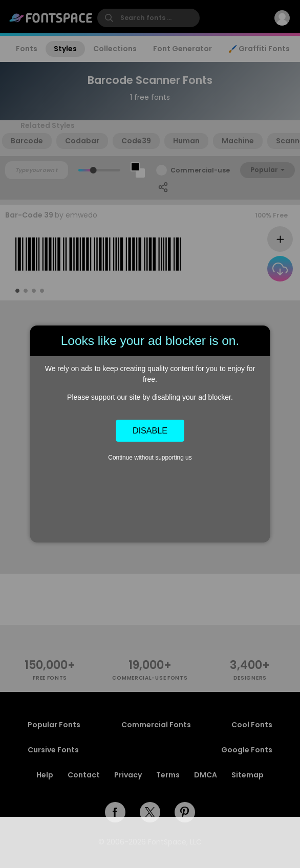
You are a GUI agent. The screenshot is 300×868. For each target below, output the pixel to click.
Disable (150, 430)
